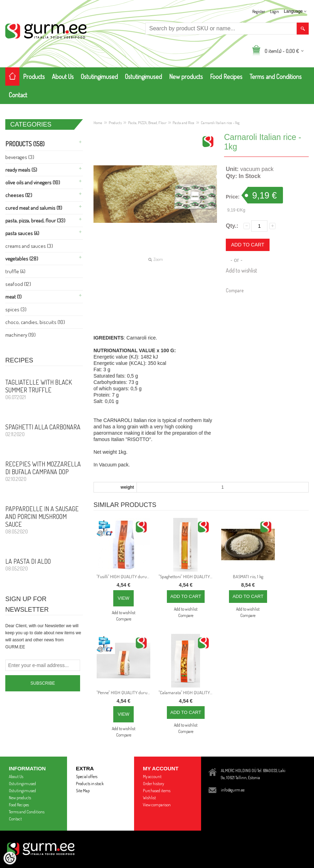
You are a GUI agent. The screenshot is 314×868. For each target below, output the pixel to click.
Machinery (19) (20, 335)
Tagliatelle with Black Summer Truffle (44, 389)
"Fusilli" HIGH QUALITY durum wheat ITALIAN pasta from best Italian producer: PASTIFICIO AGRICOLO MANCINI (125, 576)
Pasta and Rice (183, 123)
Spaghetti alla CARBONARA (44, 430)
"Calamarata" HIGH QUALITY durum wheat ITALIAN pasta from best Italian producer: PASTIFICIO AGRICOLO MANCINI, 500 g (187, 692)
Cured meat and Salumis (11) (34, 208)
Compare (235, 290)
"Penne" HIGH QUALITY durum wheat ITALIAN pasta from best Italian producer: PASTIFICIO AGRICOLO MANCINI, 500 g (125, 692)
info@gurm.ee (233, 790)
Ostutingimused (99, 77)
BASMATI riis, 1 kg (248, 576)
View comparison (157, 805)
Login (274, 11)
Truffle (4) (15, 271)
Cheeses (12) (19, 195)
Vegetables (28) (22, 259)
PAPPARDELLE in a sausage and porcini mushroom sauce (44, 520)
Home (98, 123)
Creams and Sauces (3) (29, 246)
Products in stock (90, 784)
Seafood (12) (18, 284)
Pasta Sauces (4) (22, 233)
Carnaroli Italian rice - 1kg (220, 123)
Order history (153, 784)
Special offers (87, 777)
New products (186, 77)
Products (34, 77)
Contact (18, 95)
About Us (63, 77)
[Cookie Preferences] (10, 858)
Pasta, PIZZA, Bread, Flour (147, 123)
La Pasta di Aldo (44, 564)
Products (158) (25, 144)
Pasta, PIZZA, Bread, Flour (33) (35, 221)
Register (259, 11)
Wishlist (149, 798)
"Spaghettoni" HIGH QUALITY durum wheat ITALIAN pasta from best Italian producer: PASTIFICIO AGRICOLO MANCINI (187, 576)
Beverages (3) (20, 157)
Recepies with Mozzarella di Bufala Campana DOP (44, 471)
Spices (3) (16, 309)
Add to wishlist (241, 270)
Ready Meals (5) (21, 170)
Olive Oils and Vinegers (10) (33, 182)
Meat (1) (13, 297)
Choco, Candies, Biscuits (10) (35, 322)
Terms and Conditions (276, 77)
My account (152, 777)
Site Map (83, 791)
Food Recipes (226, 77)
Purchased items (157, 791)
